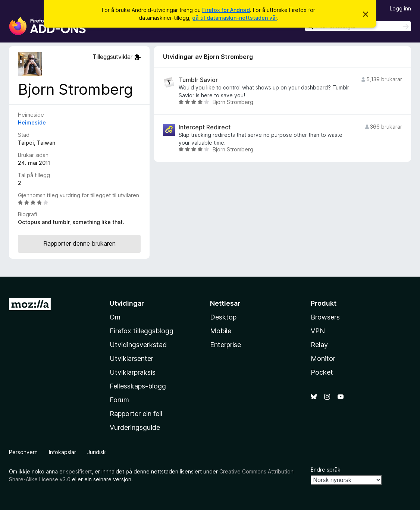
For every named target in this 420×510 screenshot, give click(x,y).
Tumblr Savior (198, 80)
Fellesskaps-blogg (138, 386)
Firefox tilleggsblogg (142, 331)
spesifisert (79, 471)
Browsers (325, 317)
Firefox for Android (226, 10)
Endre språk (326, 470)
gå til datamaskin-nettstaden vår (235, 18)
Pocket (322, 372)
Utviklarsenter (131, 358)
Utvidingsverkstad (138, 345)
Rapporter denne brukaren (79, 243)
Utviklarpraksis (133, 372)
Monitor (323, 358)
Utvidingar (127, 303)
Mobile (221, 331)
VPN (318, 331)
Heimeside (32, 122)
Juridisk (97, 452)
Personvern (23, 452)
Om (115, 317)
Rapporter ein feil (136, 414)
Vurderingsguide (135, 427)
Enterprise (225, 345)
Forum (119, 400)
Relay (319, 345)
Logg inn (400, 8)
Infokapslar (62, 452)
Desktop (223, 317)
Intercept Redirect (205, 127)
